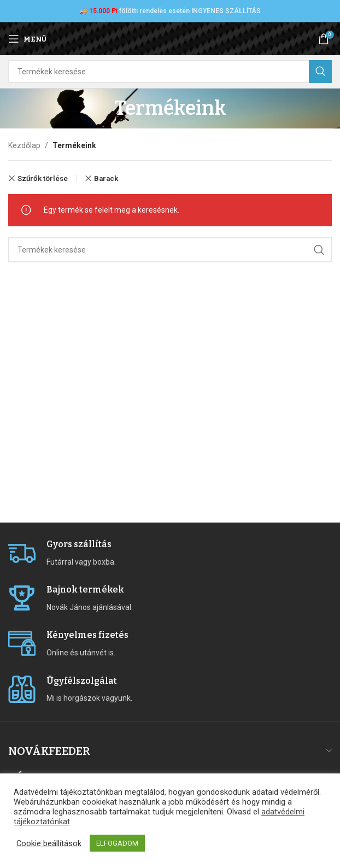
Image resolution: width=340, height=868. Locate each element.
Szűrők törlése (43, 178)
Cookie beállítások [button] (49, 843)
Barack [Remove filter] (106, 178)
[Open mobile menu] (27, 39)
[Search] (170, 72)
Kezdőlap (24, 145)
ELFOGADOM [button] (117, 843)
